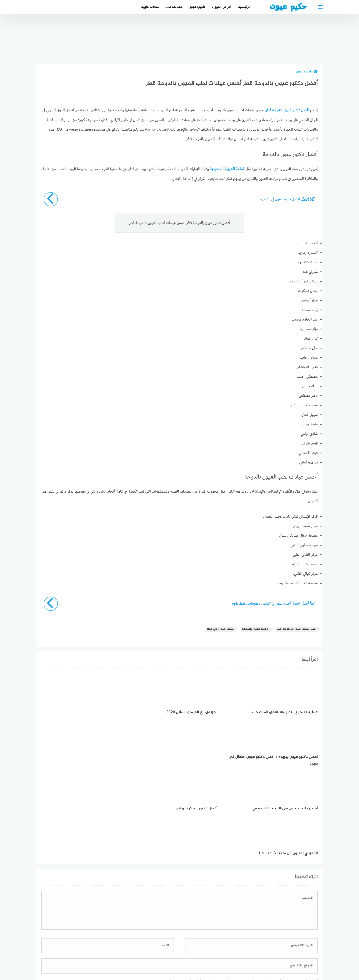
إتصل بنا (221, 951)
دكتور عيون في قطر (220, 629)
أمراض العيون (222, 7)
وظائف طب (174, 7)
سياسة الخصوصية (195, 951)
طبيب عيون (197, 7)
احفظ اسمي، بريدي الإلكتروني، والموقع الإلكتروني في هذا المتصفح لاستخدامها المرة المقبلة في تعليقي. (238, 891)
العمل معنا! (168, 951)
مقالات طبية (150, 7)
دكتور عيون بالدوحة (255, 629)
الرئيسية (244, 7)
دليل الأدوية (145, 951)
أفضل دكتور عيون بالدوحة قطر (296, 629)
